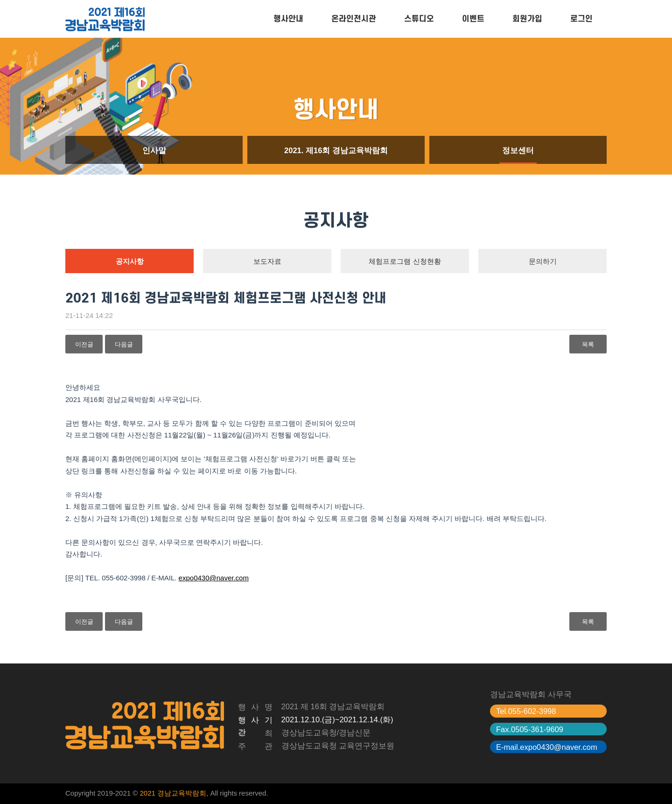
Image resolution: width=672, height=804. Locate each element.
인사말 (154, 150)
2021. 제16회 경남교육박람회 (336, 150)
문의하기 (543, 261)
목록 (588, 344)
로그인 (581, 19)
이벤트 (473, 19)
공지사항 (130, 261)
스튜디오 (419, 19)
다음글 (124, 344)
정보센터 (518, 150)
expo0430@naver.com (214, 578)
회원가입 (527, 19)
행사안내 (288, 19)
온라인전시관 (354, 19)
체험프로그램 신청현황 (405, 261)
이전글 (84, 344)
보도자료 (267, 261)
